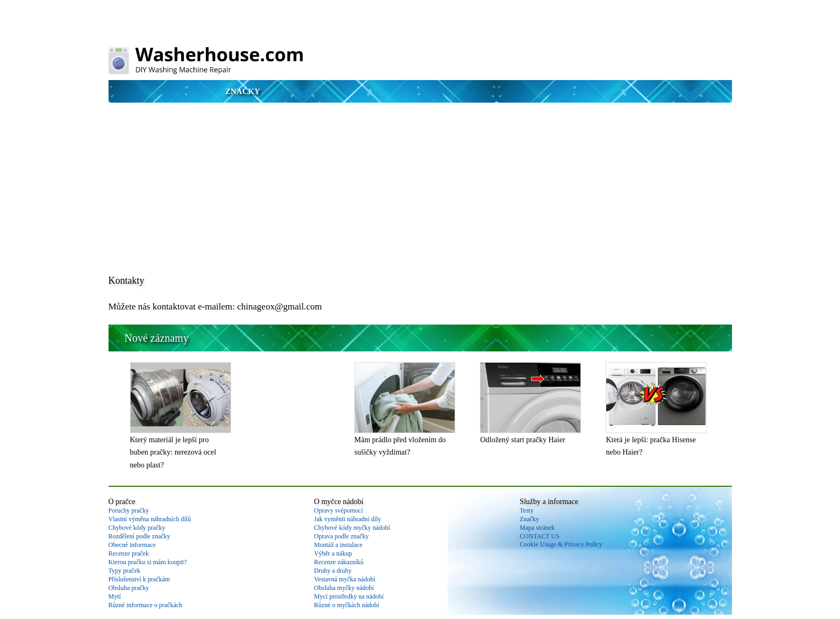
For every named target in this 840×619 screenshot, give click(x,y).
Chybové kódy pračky (137, 528)
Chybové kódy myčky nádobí (352, 528)
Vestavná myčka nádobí (344, 579)
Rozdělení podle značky (139, 536)
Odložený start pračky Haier (522, 440)
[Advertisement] (420, 189)
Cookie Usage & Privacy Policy (561, 544)
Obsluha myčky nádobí (344, 588)
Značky (243, 91)
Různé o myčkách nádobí (347, 605)
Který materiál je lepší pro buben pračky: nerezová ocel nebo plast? (173, 453)
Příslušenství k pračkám (139, 579)
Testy (527, 510)
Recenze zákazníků (339, 562)
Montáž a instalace (338, 545)
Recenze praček (129, 553)
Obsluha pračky (129, 588)
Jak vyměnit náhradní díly (347, 519)
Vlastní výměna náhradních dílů (150, 519)
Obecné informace (132, 545)
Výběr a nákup (333, 553)
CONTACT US (540, 536)
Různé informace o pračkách (146, 605)
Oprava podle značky (341, 536)
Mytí (115, 596)
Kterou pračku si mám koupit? (148, 562)
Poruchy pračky (129, 510)
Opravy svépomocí (338, 510)
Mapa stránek (537, 528)
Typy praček (124, 571)
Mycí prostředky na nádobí (349, 596)
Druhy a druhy (333, 571)
